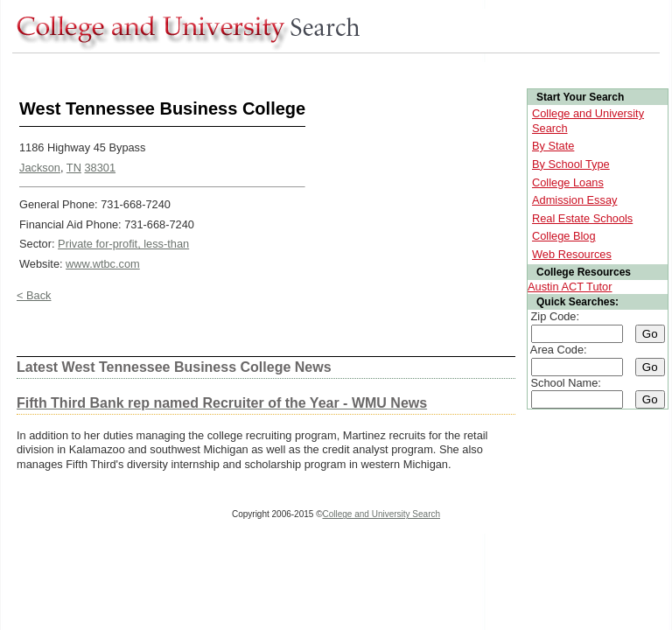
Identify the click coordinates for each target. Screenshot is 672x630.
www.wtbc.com (103, 264)
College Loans (568, 182)
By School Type (571, 164)
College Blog (564, 236)
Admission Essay (574, 200)
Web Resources (572, 254)
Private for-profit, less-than (123, 244)
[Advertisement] (331, 69)
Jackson (40, 168)
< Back (34, 295)
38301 (100, 168)
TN (74, 168)
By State (553, 146)
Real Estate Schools (582, 218)
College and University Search (382, 514)
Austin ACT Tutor (570, 287)
